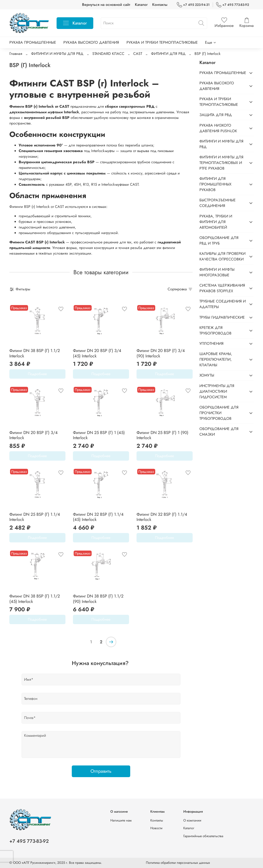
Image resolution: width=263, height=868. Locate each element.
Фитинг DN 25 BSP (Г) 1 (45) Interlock (99, 435)
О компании (192, 820)
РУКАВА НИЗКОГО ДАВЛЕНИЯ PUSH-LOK (218, 128)
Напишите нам (121, 820)
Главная (16, 54)
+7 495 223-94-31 (193, 5)
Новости (156, 828)
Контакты (160, 5)
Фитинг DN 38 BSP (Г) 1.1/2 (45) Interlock (35, 599)
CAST (138, 54)
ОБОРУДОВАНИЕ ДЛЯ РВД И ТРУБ (219, 240)
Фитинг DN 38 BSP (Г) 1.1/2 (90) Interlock (98, 599)
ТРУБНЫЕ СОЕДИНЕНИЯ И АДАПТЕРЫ (223, 304)
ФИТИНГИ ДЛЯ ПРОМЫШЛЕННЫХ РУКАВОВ (215, 184)
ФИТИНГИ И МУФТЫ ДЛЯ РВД (57, 54)
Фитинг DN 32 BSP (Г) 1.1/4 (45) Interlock (98, 517)
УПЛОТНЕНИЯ (211, 343)
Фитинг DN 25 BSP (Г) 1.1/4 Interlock (35, 517)
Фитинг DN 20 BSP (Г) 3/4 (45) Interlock (97, 353)
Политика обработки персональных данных (178, 863)
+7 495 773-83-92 (232, 5)
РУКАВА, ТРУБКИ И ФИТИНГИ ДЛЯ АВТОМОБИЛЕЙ (216, 222)
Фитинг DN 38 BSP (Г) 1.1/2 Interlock (35, 353)
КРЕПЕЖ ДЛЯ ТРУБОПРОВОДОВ (215, 330)
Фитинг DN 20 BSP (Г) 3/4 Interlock (34, 435)
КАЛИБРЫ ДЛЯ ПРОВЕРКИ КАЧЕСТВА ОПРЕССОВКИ (222, 256)
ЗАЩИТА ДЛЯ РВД (216, 115)
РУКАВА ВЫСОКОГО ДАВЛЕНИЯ (91, 42)
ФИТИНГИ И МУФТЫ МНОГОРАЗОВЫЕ (217, 272)
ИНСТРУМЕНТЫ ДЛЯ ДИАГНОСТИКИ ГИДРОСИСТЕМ (217, 391)
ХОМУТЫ (207, 375)
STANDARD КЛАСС (108, 54)
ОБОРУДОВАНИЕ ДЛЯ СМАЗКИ (219, 432)
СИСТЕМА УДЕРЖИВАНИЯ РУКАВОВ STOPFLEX (222, 288)
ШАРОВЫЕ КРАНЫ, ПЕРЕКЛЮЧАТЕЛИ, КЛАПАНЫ (216, 359)
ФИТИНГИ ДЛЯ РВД (168, 54)
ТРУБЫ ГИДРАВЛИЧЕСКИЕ (222, 317)
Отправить (101, 771)
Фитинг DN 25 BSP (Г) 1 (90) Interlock (162, 435)
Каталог (141, 5)
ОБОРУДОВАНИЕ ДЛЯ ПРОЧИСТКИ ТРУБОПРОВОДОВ (219, 413)
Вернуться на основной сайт (106, 5)
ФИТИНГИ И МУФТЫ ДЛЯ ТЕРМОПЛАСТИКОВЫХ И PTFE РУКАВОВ (221, 163)
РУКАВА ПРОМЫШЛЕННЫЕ (33, 42)
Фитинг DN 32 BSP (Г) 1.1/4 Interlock (162, 517)
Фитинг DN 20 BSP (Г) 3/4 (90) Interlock (161, 353)
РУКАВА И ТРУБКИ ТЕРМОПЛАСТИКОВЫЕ (162, 42)
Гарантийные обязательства (203, 836)
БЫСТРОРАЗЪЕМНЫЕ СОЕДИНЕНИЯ (218, 203)
